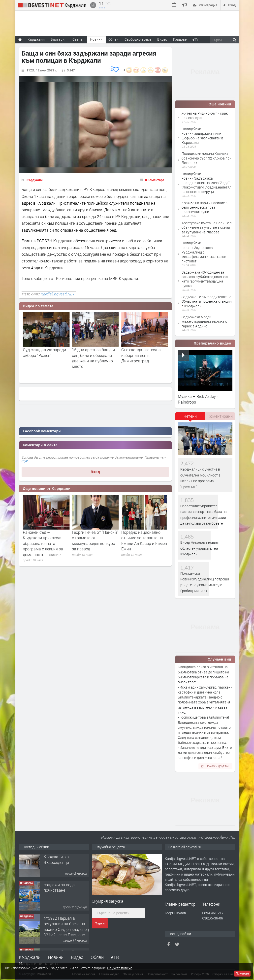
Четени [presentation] (190, 416)
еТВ (115, 957)
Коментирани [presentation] (220, 416)
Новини (96, 39)
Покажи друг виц (215, 766)
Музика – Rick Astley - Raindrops (198, 399)
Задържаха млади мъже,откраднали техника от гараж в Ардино (205, 321)
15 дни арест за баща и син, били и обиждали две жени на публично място (143, 358)
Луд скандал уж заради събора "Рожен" (94, 352)
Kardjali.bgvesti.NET (57, 294)
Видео (77, 957)
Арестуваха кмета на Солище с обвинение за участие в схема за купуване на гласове (206, 227)
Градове (180, 39)
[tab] (190, 418)
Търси (100, 923)
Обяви (97, 957)
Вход (95, 472)
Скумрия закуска (108, 901)
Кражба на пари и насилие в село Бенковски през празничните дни (205, 207)
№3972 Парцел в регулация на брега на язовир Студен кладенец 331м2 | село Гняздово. (66, 933)
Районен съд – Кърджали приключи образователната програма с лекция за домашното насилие (92, 543)
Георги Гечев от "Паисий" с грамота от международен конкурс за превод (144, 540)
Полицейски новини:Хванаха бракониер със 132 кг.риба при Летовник (206, 158)
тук (25, 461)
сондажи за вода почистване (59, 894)
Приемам (242, 974)
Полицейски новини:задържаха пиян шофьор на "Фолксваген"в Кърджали (202, 136)
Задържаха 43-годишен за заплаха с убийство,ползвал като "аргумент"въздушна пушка (205, 279)
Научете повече (120, 968)
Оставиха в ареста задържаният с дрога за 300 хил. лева (45, 355)
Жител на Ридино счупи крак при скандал (205, 115)
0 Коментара (155, 180)
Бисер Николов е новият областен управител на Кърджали (200, 548)
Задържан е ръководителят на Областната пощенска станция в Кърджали (207, 301)
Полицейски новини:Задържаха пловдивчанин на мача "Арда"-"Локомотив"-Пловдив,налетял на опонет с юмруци (206, 183)
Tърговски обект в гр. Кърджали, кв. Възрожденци (64, 863)
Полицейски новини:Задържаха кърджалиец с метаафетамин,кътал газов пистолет (204, 252)
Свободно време (138, 39)
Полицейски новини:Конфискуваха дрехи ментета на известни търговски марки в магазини (43, 543)
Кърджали (34, 180)
